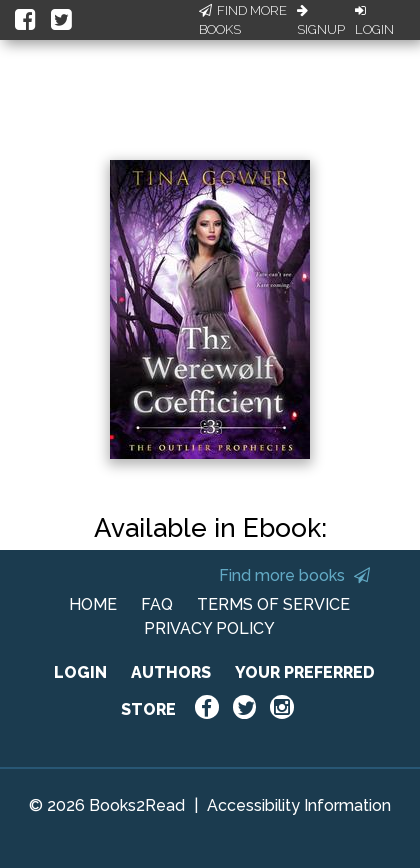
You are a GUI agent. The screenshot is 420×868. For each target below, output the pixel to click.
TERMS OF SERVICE (273, 605)
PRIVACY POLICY (209, 629)
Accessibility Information (299, 806)
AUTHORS (171, 673)
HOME (93, 605)
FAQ (157, 605)
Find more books (294, 576)
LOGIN (80, 673)
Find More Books (243, 20)
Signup (321, 21)
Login (374, 21)
